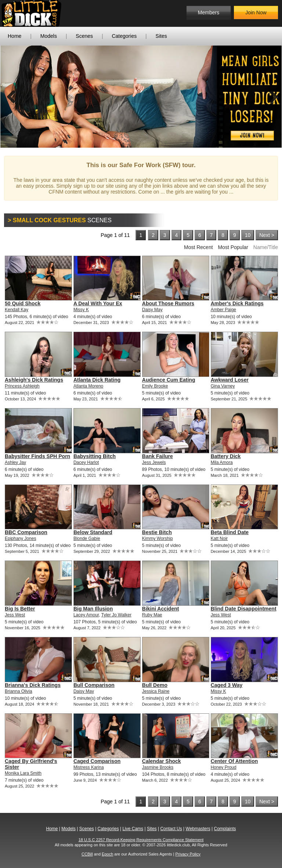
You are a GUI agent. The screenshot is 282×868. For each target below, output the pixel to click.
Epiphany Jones (20, 539)
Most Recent (198, 247)
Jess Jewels (154, 462)
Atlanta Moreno (88, 386)
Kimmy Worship (158, 539)
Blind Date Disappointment (244, 609)
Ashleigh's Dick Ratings (34, 380)
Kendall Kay (17, 310)
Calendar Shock (162, 761)
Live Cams (133, 829)
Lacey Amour (86, 615)
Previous (11, 97)
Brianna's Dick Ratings (33, 685)
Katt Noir (219, 539)
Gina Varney (223, 386)
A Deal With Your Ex (98, 303)
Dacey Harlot (86, 462)
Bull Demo (155, 685)
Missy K (81, 310)
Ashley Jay (15, 462)
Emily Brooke (155, 386)
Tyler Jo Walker (116, 615)
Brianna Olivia (19, 691)
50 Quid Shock (23, 303)
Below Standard (93, 532)
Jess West (15, 615)
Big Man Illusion (93, 609)
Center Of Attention (234, 761)
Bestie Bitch (157, 532)
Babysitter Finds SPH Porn (37, 456)
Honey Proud (224, 767)
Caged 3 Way (227, 685)
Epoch (107, 854)
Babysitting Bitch (95, 456)
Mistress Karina (89, 767)
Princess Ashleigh (22, 386)
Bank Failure (158, 456)
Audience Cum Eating (169, 380)
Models (49, 36)
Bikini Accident (161, 609)
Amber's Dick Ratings (237, 303)
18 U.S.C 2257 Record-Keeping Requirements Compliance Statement (141, 840)
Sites (161, 36)
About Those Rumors (168, 303)
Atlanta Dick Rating (97, 380)
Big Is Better (20, 609)
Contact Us (171, 829)
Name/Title (266, 247)
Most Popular (233, 247)
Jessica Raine (156, 691)
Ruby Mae (152, 615)
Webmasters (198, 829)
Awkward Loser (230, 380)
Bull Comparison (94, 685)
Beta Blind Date (230, 532)
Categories (124, 36)
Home (15, 36)
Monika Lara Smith (23, 773)
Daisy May (152, 310)
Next (271, 97)
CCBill (87, 854)
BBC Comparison (26, 532)
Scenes (84, 36)
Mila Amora (222, 462)
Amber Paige (223, 310)
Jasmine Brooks (158, 767)
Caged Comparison (97, 761)
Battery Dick (226, 456)
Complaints (225, 829)
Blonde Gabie (87, 539)
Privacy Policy (188, 854)
